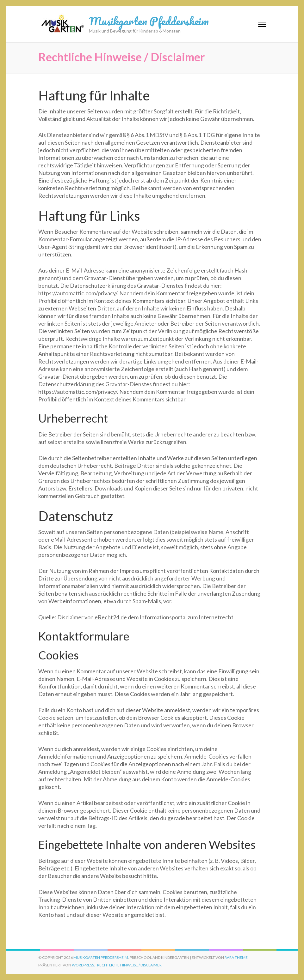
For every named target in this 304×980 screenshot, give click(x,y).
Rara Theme (236, 957)
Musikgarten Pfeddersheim (149, 21)
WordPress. (83, 965)
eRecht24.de (111, 617)
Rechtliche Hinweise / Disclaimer (129, 965)
